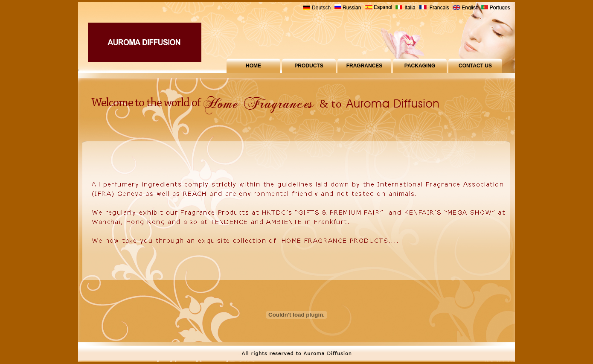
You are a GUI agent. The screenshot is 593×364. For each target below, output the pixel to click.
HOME (253, 66)
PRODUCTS (309, 66)
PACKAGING (420, 66)
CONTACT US (475, 66)
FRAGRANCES (365, 66)
